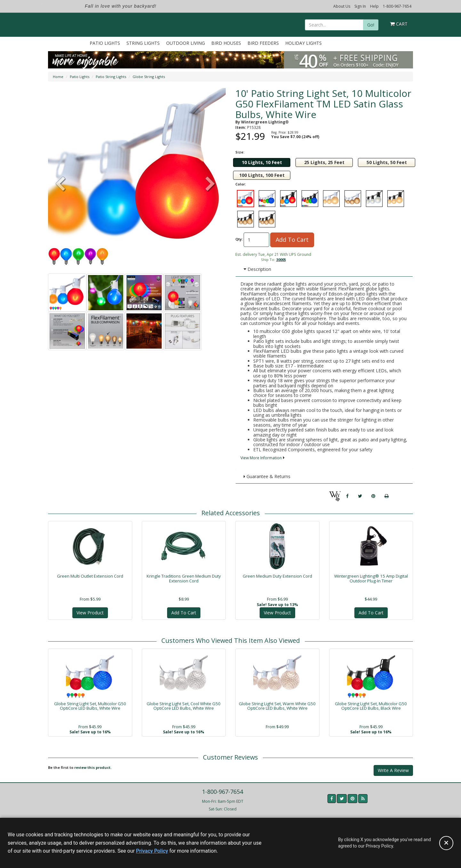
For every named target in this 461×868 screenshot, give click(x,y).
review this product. (93, 767)
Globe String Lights (149, 77)
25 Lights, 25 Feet (324, 162)
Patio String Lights (111, 77)
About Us (342, 6)
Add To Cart (292, 240)
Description (257, 269)
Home (58, 77)
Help (374, 6)
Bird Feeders (263, 43)
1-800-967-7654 (397, 6)
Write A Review (393, 770)
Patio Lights (105, 43)
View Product (90, 613)
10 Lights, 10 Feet (262, 162)
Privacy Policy (152, 851)
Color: (241, 184)
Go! (371, 25)
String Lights (143, 43)
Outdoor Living (186, 43)
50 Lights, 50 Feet (387, 162)
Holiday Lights (303, 43)
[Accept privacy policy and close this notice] (446, 843)
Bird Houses (226, 43)
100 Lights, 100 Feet (262, 175)
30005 (281, 260)
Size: (240, 152)
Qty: (239, 239)
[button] (210, 185)
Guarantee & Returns (267, 476)
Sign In (360, 6)
